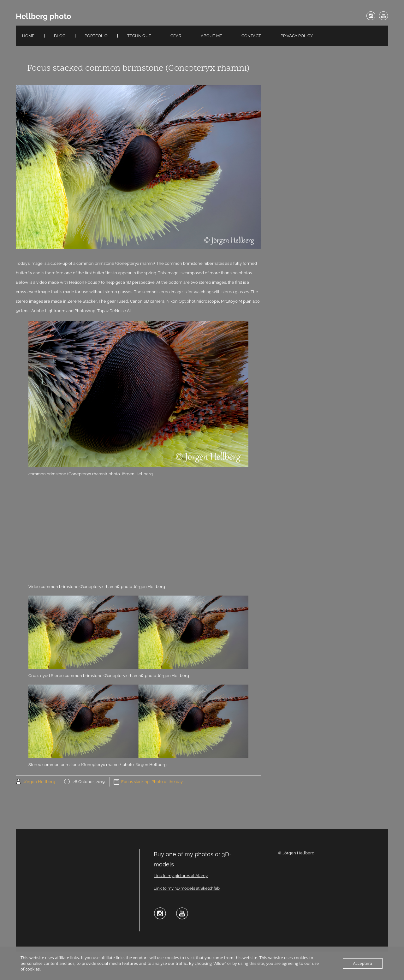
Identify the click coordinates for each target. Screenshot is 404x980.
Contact (251, 36)
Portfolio (96, 36)
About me (211, 36)
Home (28, 36)
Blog (60, 36)
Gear (176, 36)
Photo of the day (167, 782)
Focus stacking (135, 782)
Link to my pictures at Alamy (181, 876)
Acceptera (363, 963)
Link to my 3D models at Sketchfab (187, 888)
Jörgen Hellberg (39, 782)
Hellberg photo (44, 16)
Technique (139, 36)
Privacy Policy (297, 36)
